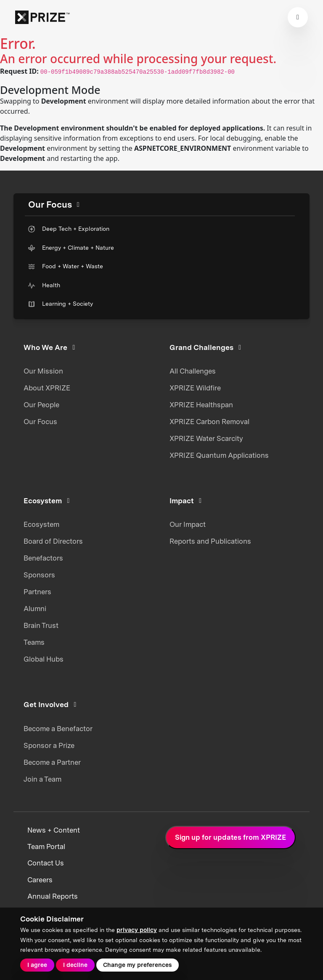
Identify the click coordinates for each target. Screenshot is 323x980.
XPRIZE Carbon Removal (209, 422)
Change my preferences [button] (137, 965)
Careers (40, 880)
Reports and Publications (210, 541)
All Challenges (193, 371)
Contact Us (46, 863)
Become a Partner (52, 762)
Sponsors (39, 575)
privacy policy (137, 930)
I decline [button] (75, 965)
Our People (41, 405)
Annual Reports (53, 896)
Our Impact (188, 524)
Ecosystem (41, 524)
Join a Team (42, 779)
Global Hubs (44, 659)
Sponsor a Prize (49, 745)
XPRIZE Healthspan (201, 405)
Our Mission (43, 371)
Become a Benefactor (58, 729)
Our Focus (40, 422)
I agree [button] (37, 965)
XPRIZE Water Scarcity (206, 438)
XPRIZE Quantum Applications (219, 455)
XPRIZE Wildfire (195, 388)
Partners (37, 592)
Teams (34, 642)
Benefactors (43, 558)
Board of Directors (53, 541)
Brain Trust (41, 625)
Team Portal (46, 846)
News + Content (54, 830)
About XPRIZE (47, 388)
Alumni (35, 609)
